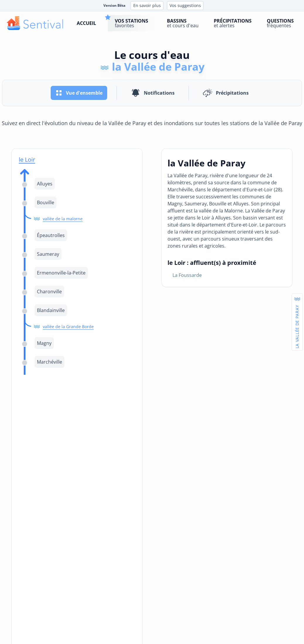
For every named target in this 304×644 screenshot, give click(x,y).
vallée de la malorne (63, 219)
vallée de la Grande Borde (68, 327)
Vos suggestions (185, 5)
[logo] (35, 23)
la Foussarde (187, 275)
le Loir (27, 160)
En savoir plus (147, 5)
